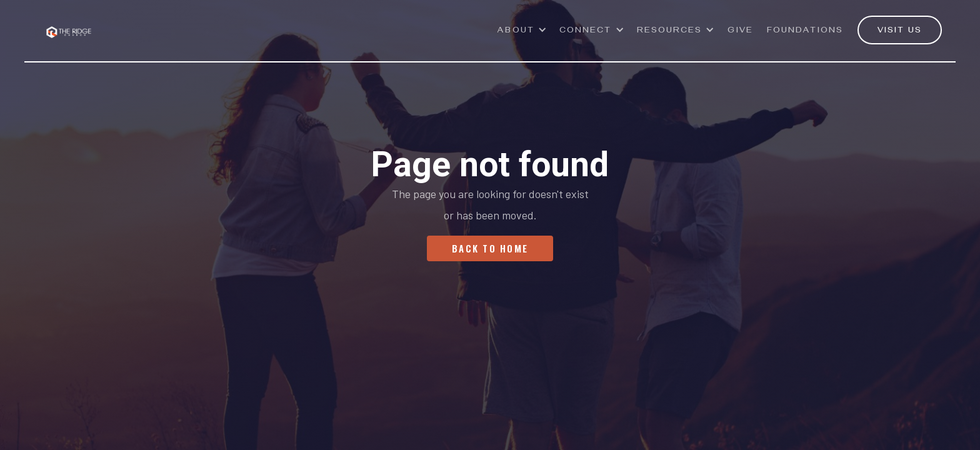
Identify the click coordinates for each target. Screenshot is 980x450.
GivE (740, 32)
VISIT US (900, 32)
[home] (69, 25)
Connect (586, 32)
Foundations (805, 32)
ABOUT (516, 32)
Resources (670, 32)
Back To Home (490, 248)
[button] (522, 37)
